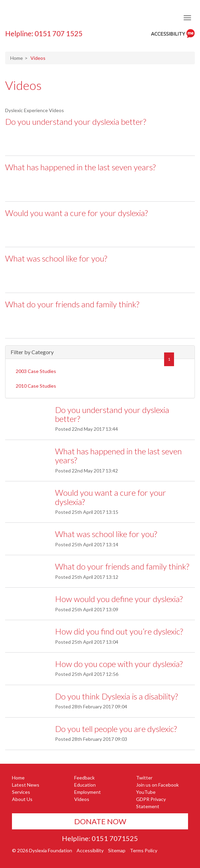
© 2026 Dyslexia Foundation (42, 850)
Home (17, 58)
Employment (88, 792)
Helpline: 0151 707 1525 (44, 34)
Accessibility (90, 850)
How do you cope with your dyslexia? (119, 664)
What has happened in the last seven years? (80, 167)
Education (85, 785)
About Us (22, 799)
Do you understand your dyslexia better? (76, 122)
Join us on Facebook (157, 785)
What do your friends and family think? (72, 304)
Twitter (144, 778)
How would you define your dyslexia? (119, 599)
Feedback (84, 778)
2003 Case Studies (36, 371)
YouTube (146, 792)
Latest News (26, 785)
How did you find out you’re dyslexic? (119, 631)
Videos (23, 85)
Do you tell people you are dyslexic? (116, 729)
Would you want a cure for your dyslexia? (76, 213)
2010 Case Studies (36, 386)
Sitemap (117, 850)
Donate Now (100, 821)
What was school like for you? (56, 258)
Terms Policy (144, 850)
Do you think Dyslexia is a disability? (116, 696)
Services (21, 792)
